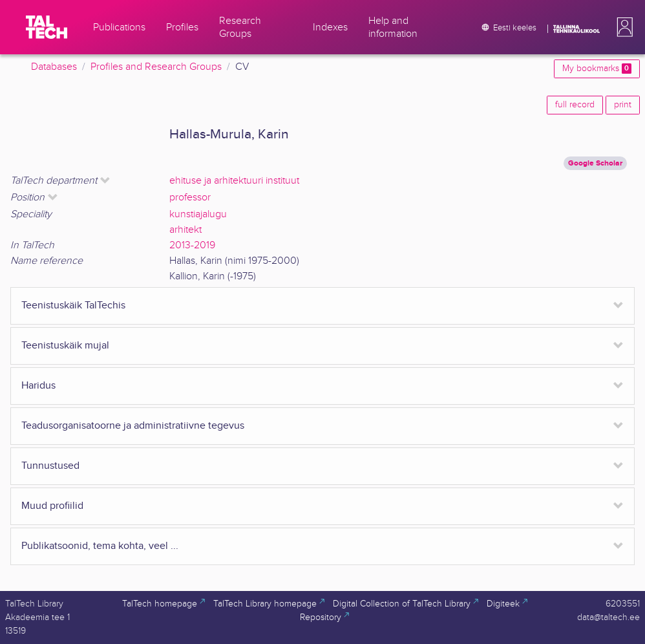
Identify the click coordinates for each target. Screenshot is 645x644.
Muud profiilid (52, 506)
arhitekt (185, 230)
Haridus (38, 386)
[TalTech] (47, 27)
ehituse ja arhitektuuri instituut (234, 181)
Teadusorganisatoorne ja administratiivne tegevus (133, 426)
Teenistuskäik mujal (65, 346)
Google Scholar (595, 163)
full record (575, 105)
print (623, 105)
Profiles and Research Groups (156, 67)
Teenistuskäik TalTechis (73, 306)
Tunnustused (50, 466)
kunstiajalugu (198, 214)
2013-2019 (192, 245)
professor (190, 198)
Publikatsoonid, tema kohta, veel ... (100, 546)
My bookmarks (597, 69)
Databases (54, 67)
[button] (622, 27)
